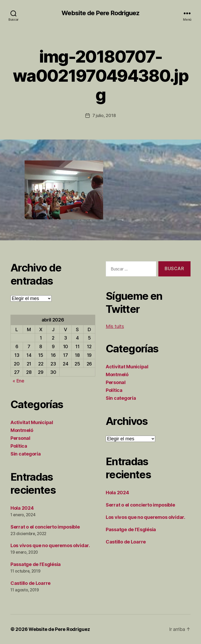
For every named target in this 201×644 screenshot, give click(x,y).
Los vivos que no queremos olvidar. (50, 545)
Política (19, 446)
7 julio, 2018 (104, 115)
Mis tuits (115, 326)
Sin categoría (26, 454)
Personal (20, 438)
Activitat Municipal (32, 422)
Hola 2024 (22, 508)
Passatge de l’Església (36, 564)
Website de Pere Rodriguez (100, 13)
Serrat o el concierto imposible (45, 527)
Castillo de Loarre (30, 583)
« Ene (18, 381)
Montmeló (22, 430)
